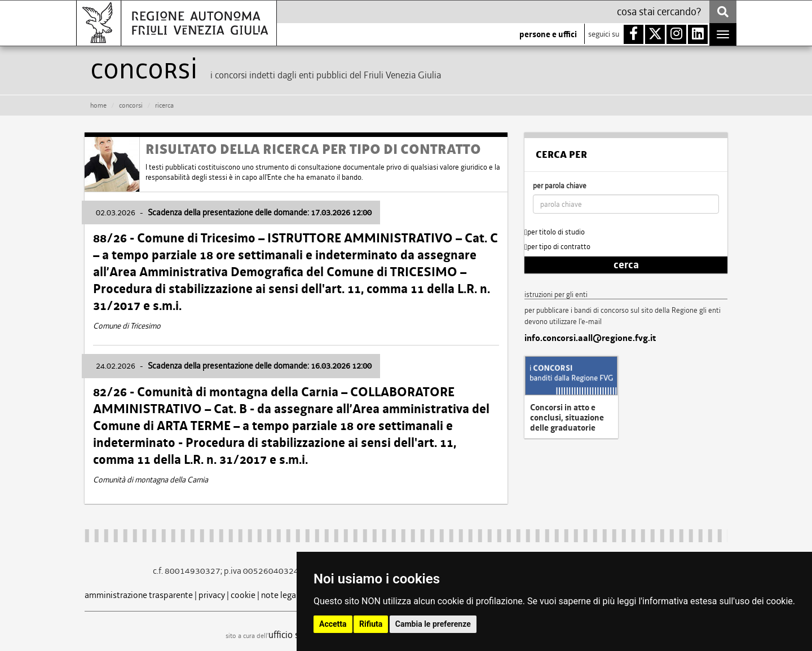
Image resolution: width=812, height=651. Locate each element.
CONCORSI (131, 105)
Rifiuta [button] (371, 624)
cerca (626, 265)
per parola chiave (560, 186)
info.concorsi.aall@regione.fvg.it (590, 338)
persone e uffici (548, 34)
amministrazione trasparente (139, 595)
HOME (98, 105)
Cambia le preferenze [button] (433, 624)
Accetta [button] (333, 624)
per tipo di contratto (557, 247)
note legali (281, 595)
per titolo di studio (555, 232)
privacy (212, 595)
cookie (243, 595)
